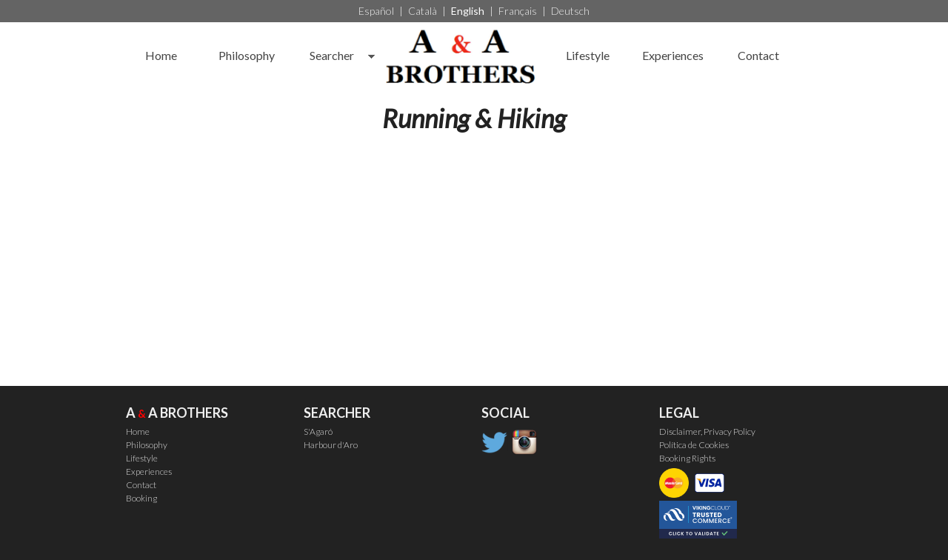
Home (161, 55)
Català (423, 11)
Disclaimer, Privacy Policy (707, 431)
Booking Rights (687, 458)
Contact (758, 55)
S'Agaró (318, 431)
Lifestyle (588, 55)
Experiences (673, 55)
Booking (141, 498)
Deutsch (570, 11)
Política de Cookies (694, 445)
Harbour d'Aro (331, 445)
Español (376, 11)
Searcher (332, 55)
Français (518, 11)
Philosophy (247, 55)
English (468, 11)
